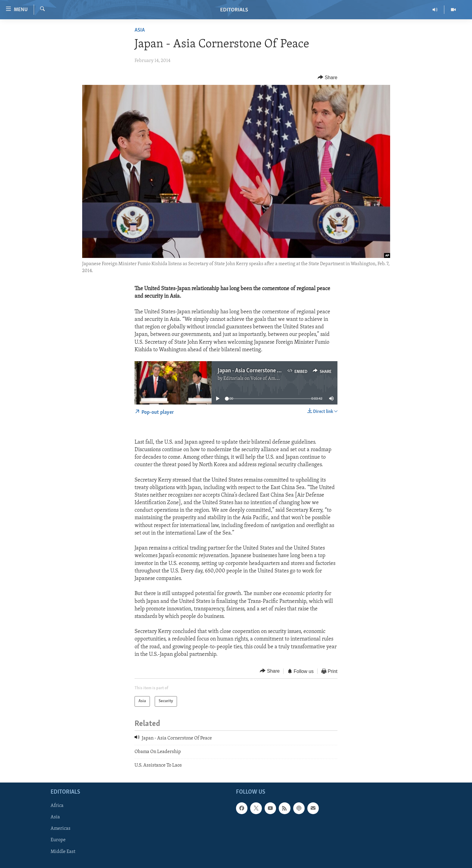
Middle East (63, 851)
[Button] (328, 77)
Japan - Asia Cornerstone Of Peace (258, 371)
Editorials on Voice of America (255, 379)
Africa (57, 806)
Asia (140, 30)
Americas (61, 829)
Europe (58, 840)
